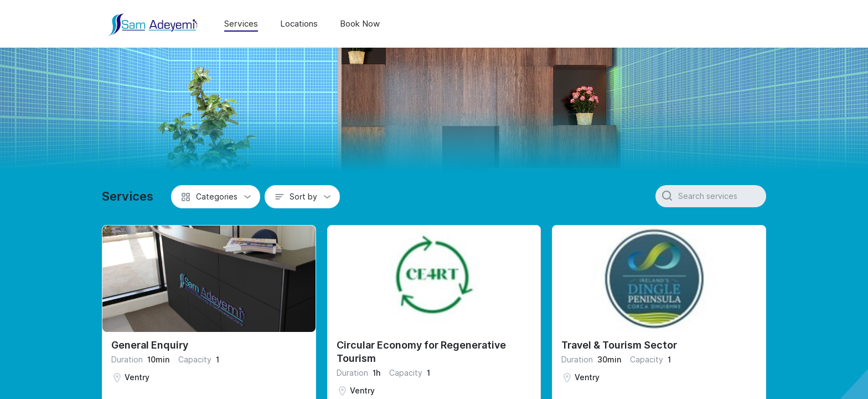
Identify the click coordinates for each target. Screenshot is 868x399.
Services (241, 24)
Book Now (360, 24)
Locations (299, 24)
